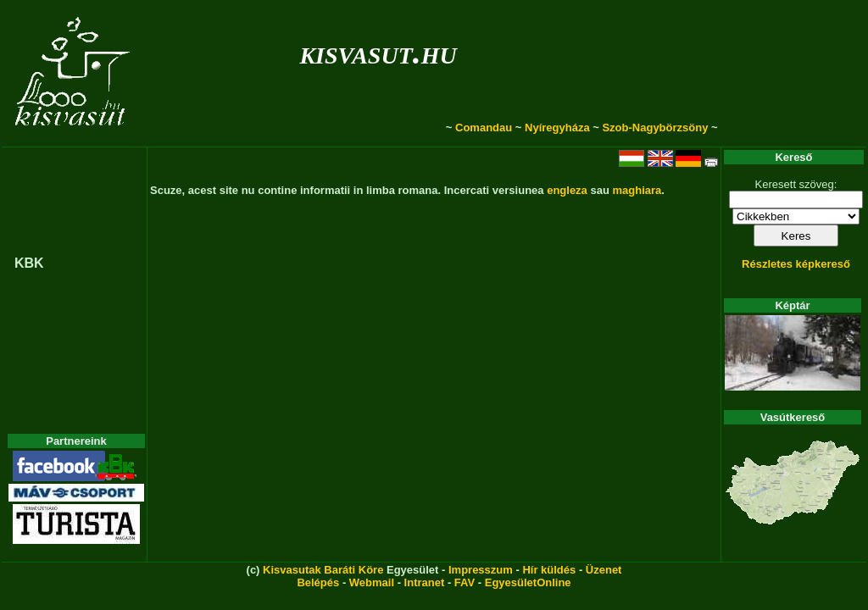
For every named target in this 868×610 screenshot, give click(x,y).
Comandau (484, 128)
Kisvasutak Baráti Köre (323, 570)
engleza (567, 190)
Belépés (318, 582)
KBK (29, 263)
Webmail (372, 582)
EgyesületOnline (528, 582)
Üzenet (604, 570)
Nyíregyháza (557, 128)
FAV (465, 582)
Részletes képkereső (796, 264)
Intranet (425, 582)
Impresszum (481, 570)
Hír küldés (549, 570)
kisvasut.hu (378, 52)
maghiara (637, 190)
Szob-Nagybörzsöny (655, 128)
